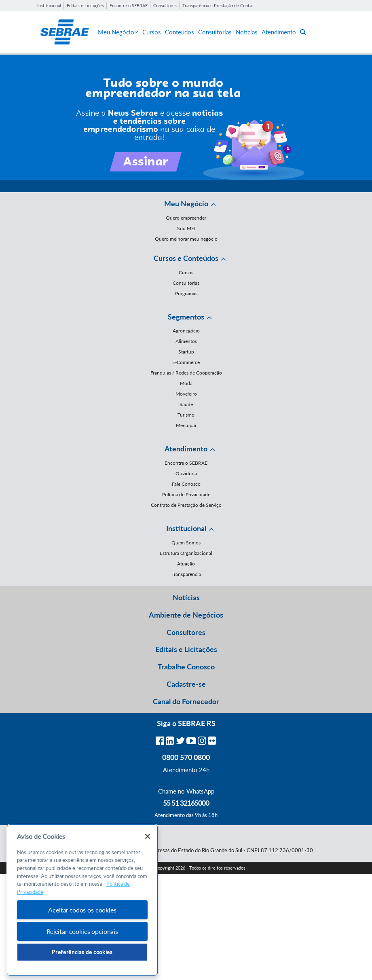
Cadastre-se (186, 684)
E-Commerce (186, 362)
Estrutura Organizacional (186, 553)
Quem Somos (186, 543)
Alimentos (186, 341)
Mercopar (186, 425)
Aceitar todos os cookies (82, 910)
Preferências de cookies (82, 952)
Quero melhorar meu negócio (186, 239)
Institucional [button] (186, 528)
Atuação (186, 564)
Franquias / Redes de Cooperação (186, 373)
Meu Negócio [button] (186, 203)
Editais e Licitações (85, 5)
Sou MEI (186, 228)
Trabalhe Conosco (186, 667)
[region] (82, 900)
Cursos (152, 32)
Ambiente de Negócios (186, 615)
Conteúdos (180, 32)
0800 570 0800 (186, 757)
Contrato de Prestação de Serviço (186, 505)
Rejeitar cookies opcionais (82, 931)
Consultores (165, 5)
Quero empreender (186, 218)
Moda (186, 383)
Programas (186, 293)
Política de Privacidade (186, 494)
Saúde (186, 404)
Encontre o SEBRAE (129, 5)
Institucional (49, 5)
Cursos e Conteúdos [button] (186, 258)
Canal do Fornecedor (186, 701)
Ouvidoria (186, 473)
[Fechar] (148, 836)
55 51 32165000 (186, 803)
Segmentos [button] (186, 317)
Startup (186, 352)
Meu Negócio (118, 32)
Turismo (186, 415)
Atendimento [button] (186, 449)
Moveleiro (186, 394)
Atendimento (279, 32)
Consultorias (215, 32)
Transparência (186, 574)
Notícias (247, 32)
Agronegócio (186, 331)
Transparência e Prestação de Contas (218, 5)
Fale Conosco (186, 484)
